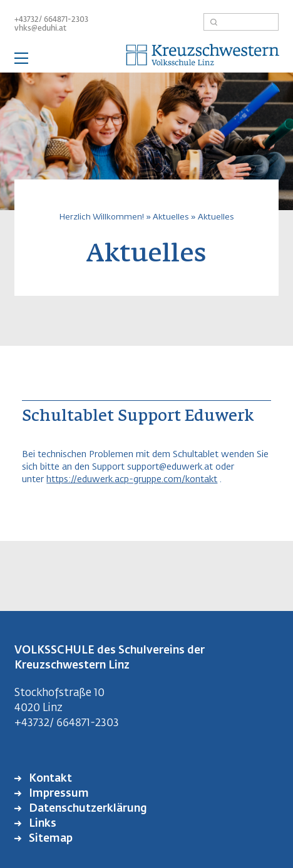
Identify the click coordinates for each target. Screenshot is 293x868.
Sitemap (49, 839)
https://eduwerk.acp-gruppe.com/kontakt (132, 480)
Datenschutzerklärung (87, 809)
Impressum (58, 794)
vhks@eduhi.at (40, 29)
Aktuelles (171, 217)
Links (41, 824)
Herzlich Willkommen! (102, 217)
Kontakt (49, 779)
